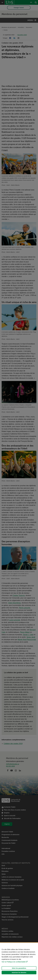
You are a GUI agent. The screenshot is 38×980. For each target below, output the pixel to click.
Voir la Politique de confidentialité (14, 962)
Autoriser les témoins (19, 973)
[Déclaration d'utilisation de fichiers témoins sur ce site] (19, 961)
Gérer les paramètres (19, 968)
